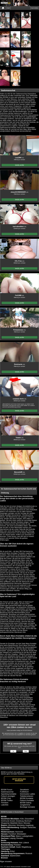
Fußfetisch (24, 792)
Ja (13, 751)
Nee (26, 751)
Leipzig (13, 838)
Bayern (4, 825)
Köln (22, 819)
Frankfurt (12, 834)
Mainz (18, 836)
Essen (13, 821)
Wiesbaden (21, 834)
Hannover (19, 832)
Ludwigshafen (27, 836)
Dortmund (5, 821)
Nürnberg (21, 825)
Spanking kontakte (9, 794)
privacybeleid (24, 867)
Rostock (29, 853)
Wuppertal (5, 823)
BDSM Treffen (7, 800)
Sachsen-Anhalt (8, 847)
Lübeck (26, 843)
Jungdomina (25, 805)
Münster (27, 823)
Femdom (5, 803)
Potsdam (17, 845)
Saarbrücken (15, 856)
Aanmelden (35, 8)
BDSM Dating (26, 803)
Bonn (21, 823)
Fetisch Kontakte (27, 800)
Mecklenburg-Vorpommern (13, 853)
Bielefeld (14, 823)
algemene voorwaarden (16, 867)
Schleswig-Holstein (10, 843)
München (12, 825)
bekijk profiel (19, 165)
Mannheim (5, 830)
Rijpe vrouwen (6, 861)
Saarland (5, 856)
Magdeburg (26, 847)
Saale (18, 847)
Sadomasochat (7, 792)
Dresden (20, 838)
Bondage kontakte (28, 807)
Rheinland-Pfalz (8, 836)
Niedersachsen (8, 832)
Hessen (4, 834)
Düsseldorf (29, 819)
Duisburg (20, 821)
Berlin (4, 840)
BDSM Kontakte (27, 798)
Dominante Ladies (28, 794)
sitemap (8, 867)
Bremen (4, 858)
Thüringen (6, 849)
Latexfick (5, 805)
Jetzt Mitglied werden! (19, 780)
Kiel (20, 843)
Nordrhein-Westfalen (10, 819)
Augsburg (29, 825)
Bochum (28, 821)
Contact (29, 867)
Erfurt (12, 851)
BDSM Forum (7, 790)
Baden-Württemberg (10, 827)
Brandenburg (7, 845)
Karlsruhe (32, 827)
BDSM (4, 817)
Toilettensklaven (27, 796)
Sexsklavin (24, 790)
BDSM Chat (6, 798)
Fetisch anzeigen (8, 796)
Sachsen (5, 838)
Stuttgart (23, 827)
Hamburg (5, 851)
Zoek (8, 8)
